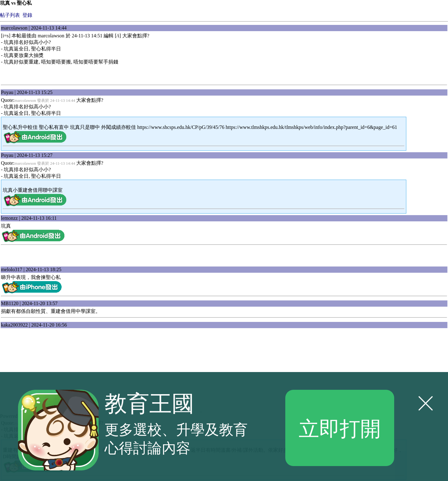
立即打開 (340, 428)
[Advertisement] (224, 257)
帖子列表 (10, 15)
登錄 (27, 15)
